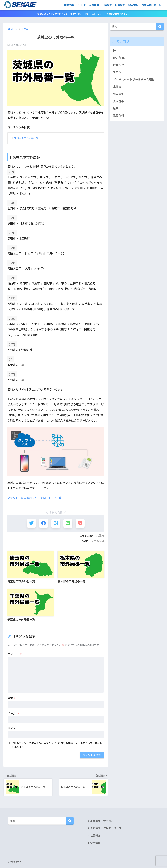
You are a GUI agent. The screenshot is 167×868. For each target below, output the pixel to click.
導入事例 (119, 94)
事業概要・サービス (75, 5)
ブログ (117, 72)
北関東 (100, 535)
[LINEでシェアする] (68, 523)
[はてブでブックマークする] (56, 523)
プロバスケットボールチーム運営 (134, 80)
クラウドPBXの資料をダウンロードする (34, 498)
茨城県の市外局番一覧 (26, 138)
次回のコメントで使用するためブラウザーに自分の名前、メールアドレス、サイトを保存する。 (57, 745)
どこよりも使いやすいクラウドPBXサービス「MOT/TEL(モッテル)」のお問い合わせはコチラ (84, 14)
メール (13, 713)
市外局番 (99, 541)
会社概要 (94, 5)
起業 (116, 109)
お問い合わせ (149, 5)
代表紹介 (107, 5)
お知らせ (119, 65)
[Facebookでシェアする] (44, 523)
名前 (12, 698)
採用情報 (133, 5)
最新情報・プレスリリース (106, 829)
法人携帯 (119, 102)
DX (115, 51)
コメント (15, 654)
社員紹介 (120, 5)
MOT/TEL (119, 58)
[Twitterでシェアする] (32, 523)
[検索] (160, 27)
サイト (12, 728)
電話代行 (119, 116)
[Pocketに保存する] (80, 523)
